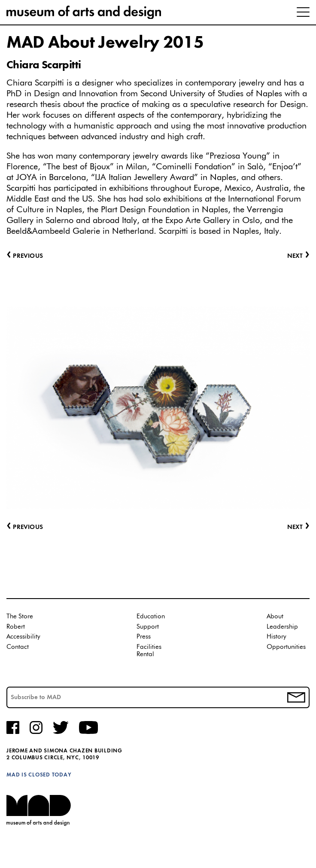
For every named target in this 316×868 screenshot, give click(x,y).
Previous (25, 527)
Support (148, 627)
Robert (16, 627)
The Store (20, 616)
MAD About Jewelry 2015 (105, 43)
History (276, 637)
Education (151, 616)
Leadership (282, 627)
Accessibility (23, 637)
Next (298, 527)
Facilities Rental (149, 651)
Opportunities (286, 647)
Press (144, 637)
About (275, 616)
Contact (18, 647)
